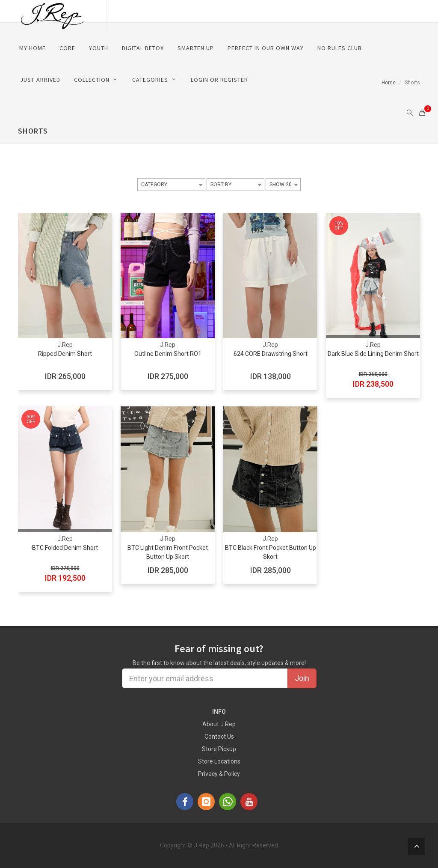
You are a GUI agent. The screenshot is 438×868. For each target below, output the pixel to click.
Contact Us (219, 737)
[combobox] (171, 185)
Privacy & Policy (219, 774)
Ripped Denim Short (65, 354)
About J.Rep (219, 724)
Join (302, 678)
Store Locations (219, 761)
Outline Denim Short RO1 (168, 354)
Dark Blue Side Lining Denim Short (373, 354)
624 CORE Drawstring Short (271, 354)
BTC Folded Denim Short (65, 548)
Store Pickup (219, 749)
